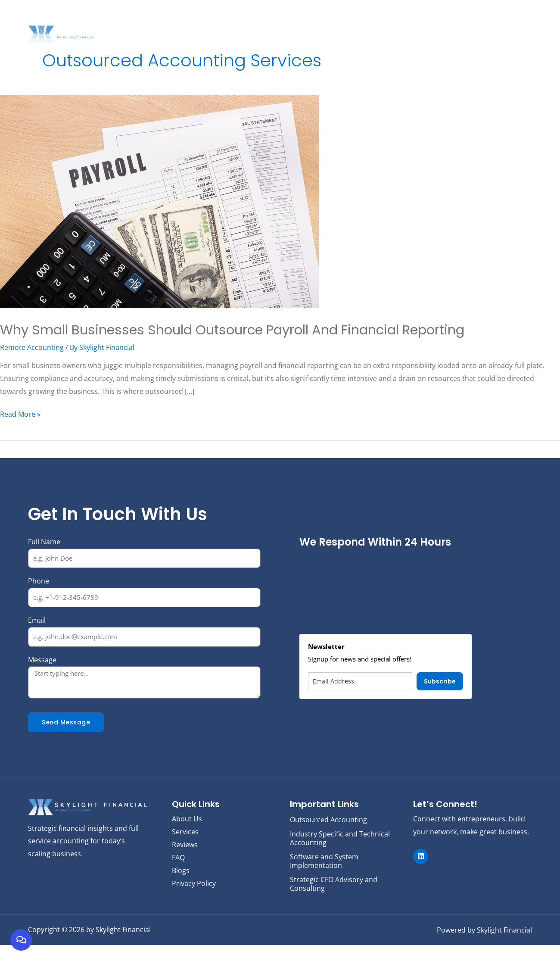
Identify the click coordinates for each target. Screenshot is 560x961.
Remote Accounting (32, 368)
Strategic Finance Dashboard (374, 20)
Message (42, 681)
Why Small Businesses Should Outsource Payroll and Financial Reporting (267, 339)
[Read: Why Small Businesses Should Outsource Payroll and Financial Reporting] (159, 201)
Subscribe (440, 703)
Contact (518, 20)
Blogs (469, 20)
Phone (39, 602)
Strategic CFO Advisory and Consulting (334, 900)
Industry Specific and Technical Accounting (340, 857)
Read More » (20, 435)
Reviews (441, 20)
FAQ (492, 20)
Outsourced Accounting (328, 840)
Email (37, 642)
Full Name (44, 563)
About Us (271, 20)
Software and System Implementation (324, 879)
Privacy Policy (194, 905)
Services (307, 20)
